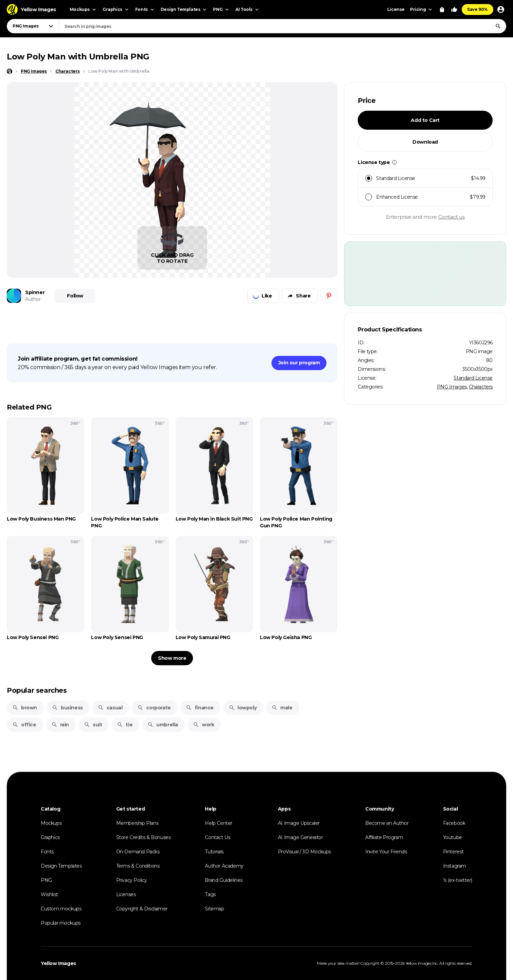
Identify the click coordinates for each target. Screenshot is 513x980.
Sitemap (214, 909)
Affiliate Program (384, 837)
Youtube (453, 837)
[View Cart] (442, 10)
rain (60, 725)
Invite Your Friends (386, 852)
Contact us (452, 217)
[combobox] (282, 26)
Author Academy (224, 866)
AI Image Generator (300, 837)
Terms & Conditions (138, 866)
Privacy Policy (132, 880)
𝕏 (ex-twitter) (458, 880)
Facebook (454, 823)
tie (125, 725)
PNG (46, 880)
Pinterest (453, 852)
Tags (210, 894)
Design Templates (61, 866)
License (396, 9)
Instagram (455, 866)
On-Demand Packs (138, 852)
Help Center (219, 823)
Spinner (35, 292)
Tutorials (214, 852)
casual (110, 708)
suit (93, 725)
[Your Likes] (454, 10)
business (67, 708)
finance (200, 708)
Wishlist (49, 894)
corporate (154, 708)
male (282, 708)
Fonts (47, 852)
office (24, 725)
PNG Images (452, 387)
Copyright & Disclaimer (142, 909)
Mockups (51, 823)
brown (25, 708)
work (204, 725)
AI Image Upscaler (299, 823)
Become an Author (387, 823)
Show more (172, 658)
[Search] (498, 26)
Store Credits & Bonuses (144, 837)
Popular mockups (61, 923)
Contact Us (217, 837)
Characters (481, 387)
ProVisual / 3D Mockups (304, 852)
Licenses (126, 894)
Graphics (50, 837)
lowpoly (243, 708)
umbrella (163, 725)
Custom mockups (61, 909)
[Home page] (10, 71)
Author (33, 299)
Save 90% (477, 9)
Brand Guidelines (224, 880)
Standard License (473, 378)
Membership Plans (137, 823)
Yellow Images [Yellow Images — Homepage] (58, 963)
